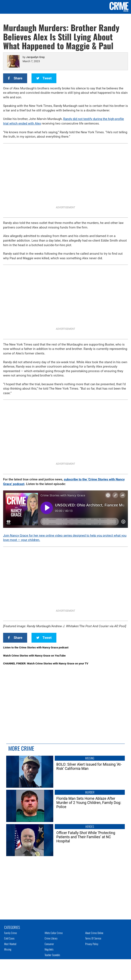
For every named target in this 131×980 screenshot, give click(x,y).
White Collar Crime (54, 933)
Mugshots (49, 949)
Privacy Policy (92, 944)
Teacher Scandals (52, 955)
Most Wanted (10, 944)
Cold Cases (9, 938)
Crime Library (51, 938)
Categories (12, 927)
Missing (8, 949)
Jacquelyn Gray (35, 57)
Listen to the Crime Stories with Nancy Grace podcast (36, 647)
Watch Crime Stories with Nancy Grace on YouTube (34, 656)
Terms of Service (93, 938)
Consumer (49, 944)
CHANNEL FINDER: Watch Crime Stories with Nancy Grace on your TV (46, 663)
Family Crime (10, 933)
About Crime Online (94, 933)
